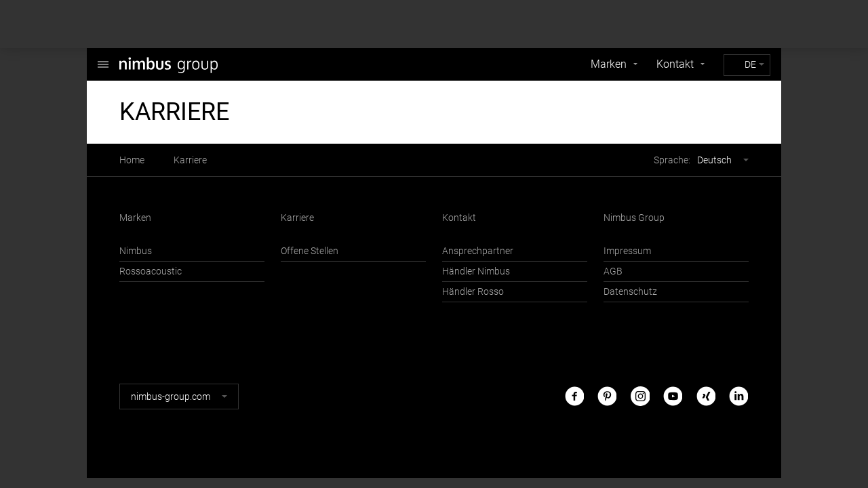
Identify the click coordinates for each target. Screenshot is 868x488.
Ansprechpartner (478, 251)
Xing (706, 396)
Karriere (190, 160)
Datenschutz (630, 292)
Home (132, 160)
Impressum (627, 251)
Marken (609, 64)
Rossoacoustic (151, 271)
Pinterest (607, 396)
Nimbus (136, 251)
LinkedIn (738, 396)
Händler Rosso (473, 292)
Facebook (574, 396)
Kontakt (675, 64)
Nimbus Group (634, 218)
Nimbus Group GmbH (103, 57)
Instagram (640, 396)
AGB (613, 271)
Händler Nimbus (476, 271)
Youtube (673, 396)
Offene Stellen (310, 251)
